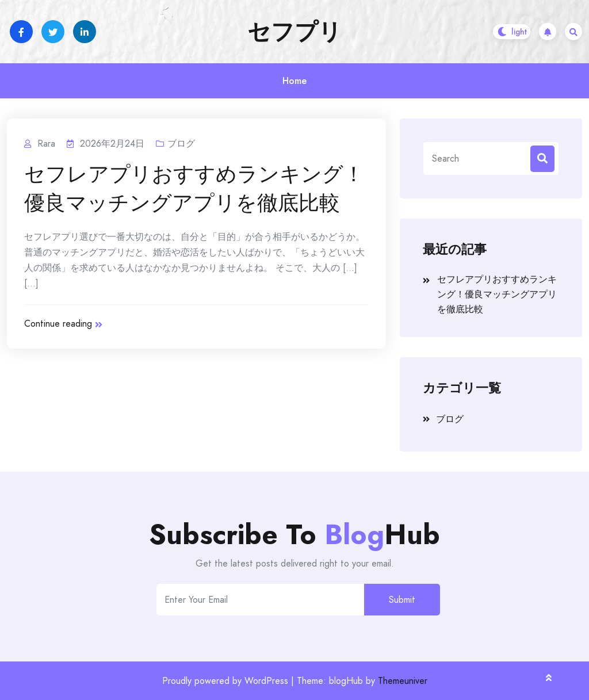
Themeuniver (403, 681)
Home (294, 81)
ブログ (181, 144)
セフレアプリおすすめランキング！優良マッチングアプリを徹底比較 (194, 189)
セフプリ (294, 32)
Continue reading (63, 324)
